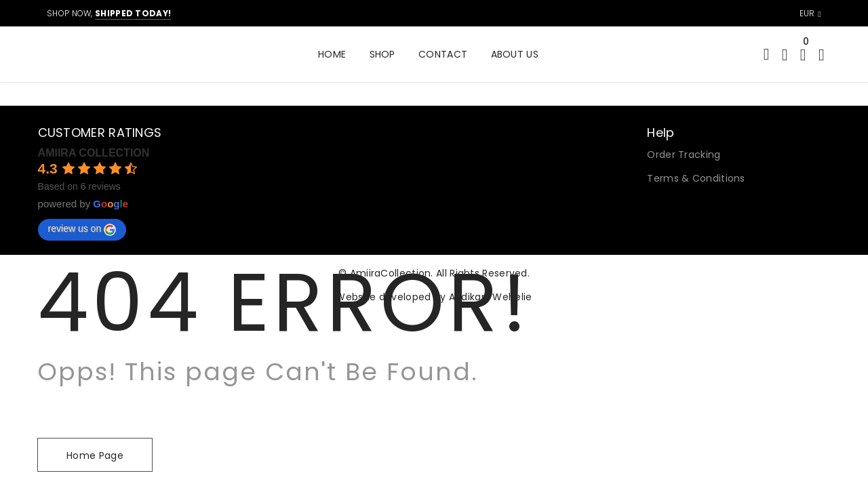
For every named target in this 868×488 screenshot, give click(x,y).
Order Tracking (684, 155)
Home (332, 54)
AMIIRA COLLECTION (94, 153)
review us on (82, 229)
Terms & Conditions (696, 178)
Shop (382, 54)
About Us (515, 54)
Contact (443, 54)
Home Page (95, 455)
